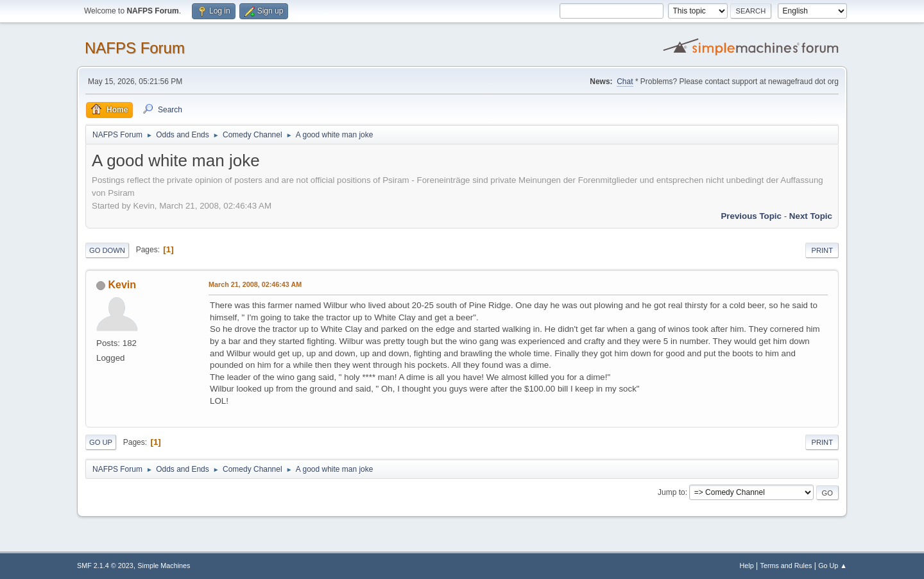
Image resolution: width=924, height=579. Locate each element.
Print (822, 250)
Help (747, 566)
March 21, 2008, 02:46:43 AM (255, 284)
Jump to (672, 492)
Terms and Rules (786, 566)
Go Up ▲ (833, 566)
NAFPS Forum (135, 48)
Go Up (101, 442)
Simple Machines (164, 566)
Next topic (811, 216)
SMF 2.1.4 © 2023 (105, 566)
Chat (625, 82)
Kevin (122, 285)
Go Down (107, 250)
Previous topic (751, 216)
